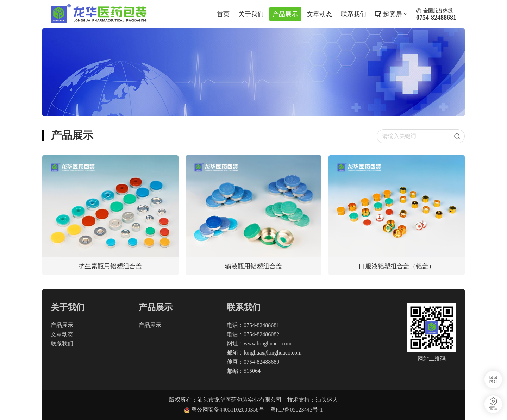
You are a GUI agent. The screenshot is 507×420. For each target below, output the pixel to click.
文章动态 (319, 14)
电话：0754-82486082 (253, 334)
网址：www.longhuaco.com (259, 343)
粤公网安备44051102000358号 (230, 410)
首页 (223, 14)
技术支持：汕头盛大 (313, 400)
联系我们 (353, 14)
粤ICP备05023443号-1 (296, 410)
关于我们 (251, 14)
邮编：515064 (244, 371)
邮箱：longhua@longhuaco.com (264, 353)
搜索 (459, 136)
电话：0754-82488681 (253, 325)
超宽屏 (395, 14)
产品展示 (285, 14)
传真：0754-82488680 (253, 362)
